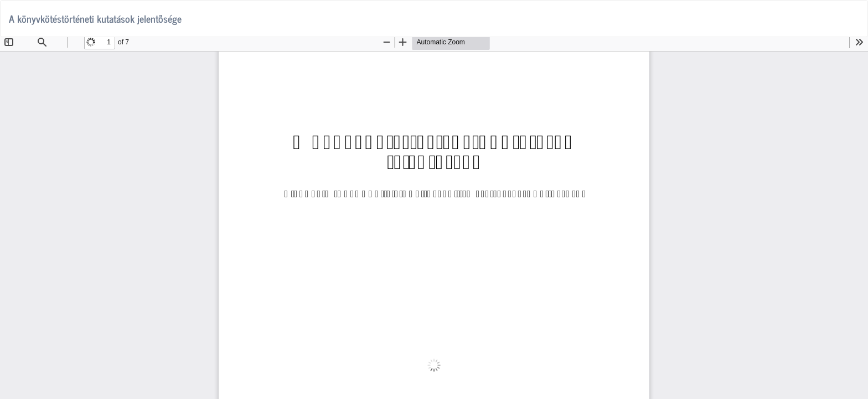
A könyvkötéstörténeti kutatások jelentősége (95, 18)
